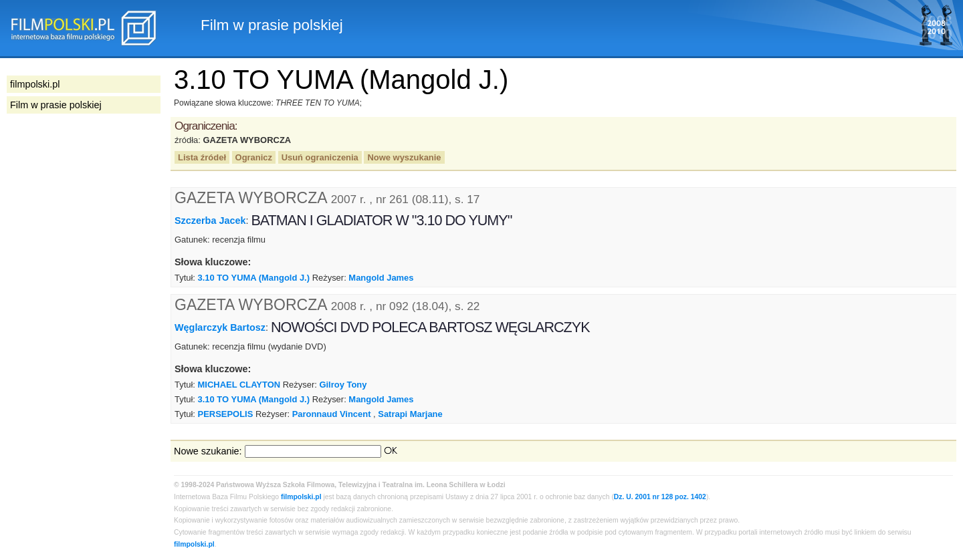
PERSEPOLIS (226, 414)
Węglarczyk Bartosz (220, 327)
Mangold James (381, 278)
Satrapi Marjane (410, 414)
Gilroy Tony (343, 385)
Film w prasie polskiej (56, 105)
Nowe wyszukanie (404, 157)
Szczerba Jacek (210, 221)
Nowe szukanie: (208, 451)
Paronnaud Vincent (332, 414)
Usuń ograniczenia (320, 157)
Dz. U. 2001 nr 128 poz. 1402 (660, 497)
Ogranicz (254, 157)
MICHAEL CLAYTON (239, 385)
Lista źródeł (202, 157)
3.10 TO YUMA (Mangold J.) (254, 278)
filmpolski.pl (301, 497)
